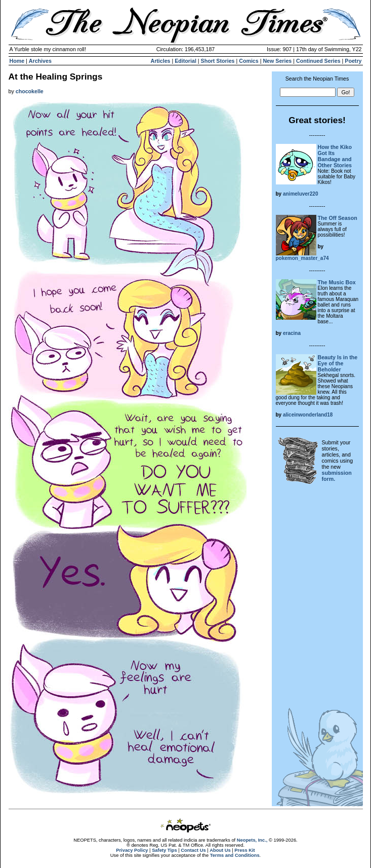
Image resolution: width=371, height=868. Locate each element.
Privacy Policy (132, 850)
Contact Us (193, 850)
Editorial (186, 61)
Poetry (353, 61)
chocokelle (30, 91)
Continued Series (318, 61)
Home (17, 61)
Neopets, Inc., (252, 840)
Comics (249, 61)
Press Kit (244, 850)
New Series (277, 61)
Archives (40, 61)
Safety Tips (164, 850)
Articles (160, 61)
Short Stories (218, 61)
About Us (220, 850)
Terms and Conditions (235, 855)
